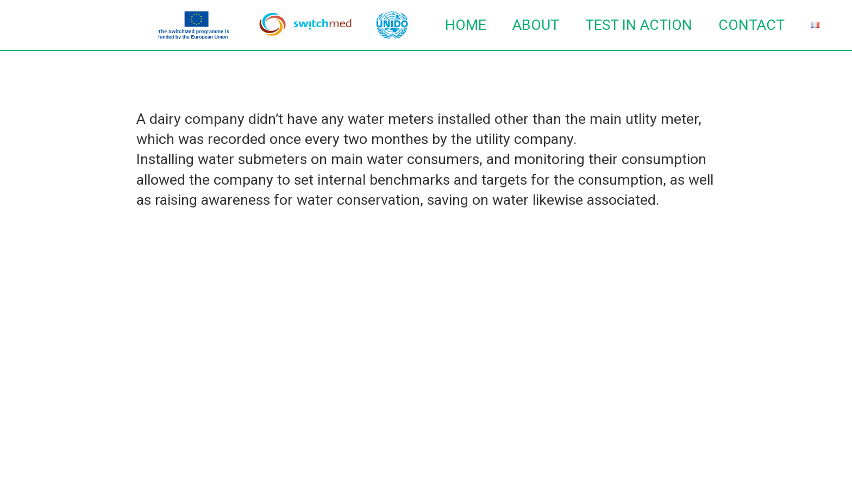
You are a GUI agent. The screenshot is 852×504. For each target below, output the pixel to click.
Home (466, 25)
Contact (751, 25)
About (536, 25)
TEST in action (639, 25)
